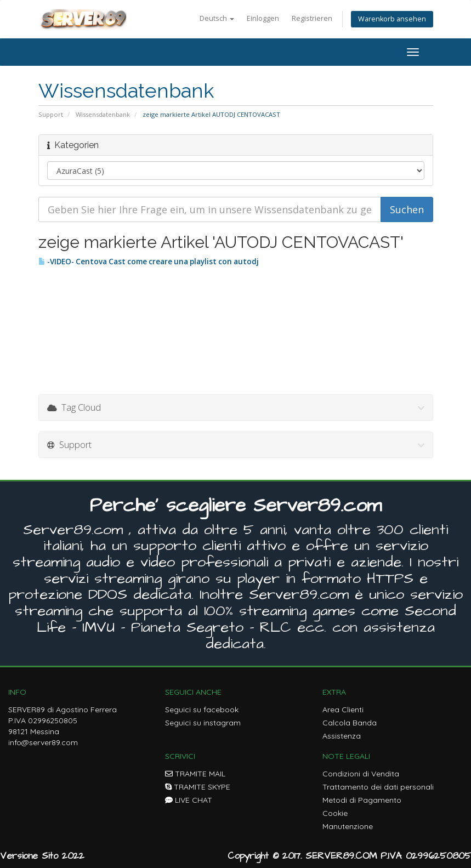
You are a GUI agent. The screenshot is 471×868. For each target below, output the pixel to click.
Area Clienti (343, 710)
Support (51, 114)
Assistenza (342, 736)
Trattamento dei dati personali (378, 787)
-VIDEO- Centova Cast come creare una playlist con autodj (149, 262)
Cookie (335, 813)
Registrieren (312, 18)
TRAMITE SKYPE (198, 787)
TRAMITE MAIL (195, 774)
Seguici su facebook (202, 710)
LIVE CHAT (189, 800)
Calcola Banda (350, 723)
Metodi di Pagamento (362, 800)
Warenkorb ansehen (392, 19)
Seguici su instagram (203, 723)
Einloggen (263, 18)
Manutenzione (348, 826)
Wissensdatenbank (103, 114)
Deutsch (217, 18)
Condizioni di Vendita (361, 774)
